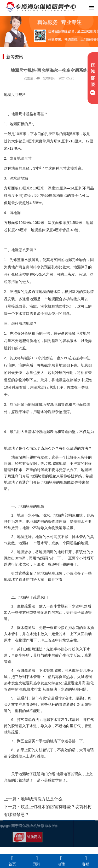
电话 (61, 861)
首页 (12, 861)
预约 (37, 861)
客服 (86, 861)
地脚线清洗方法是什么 (42, 799)
